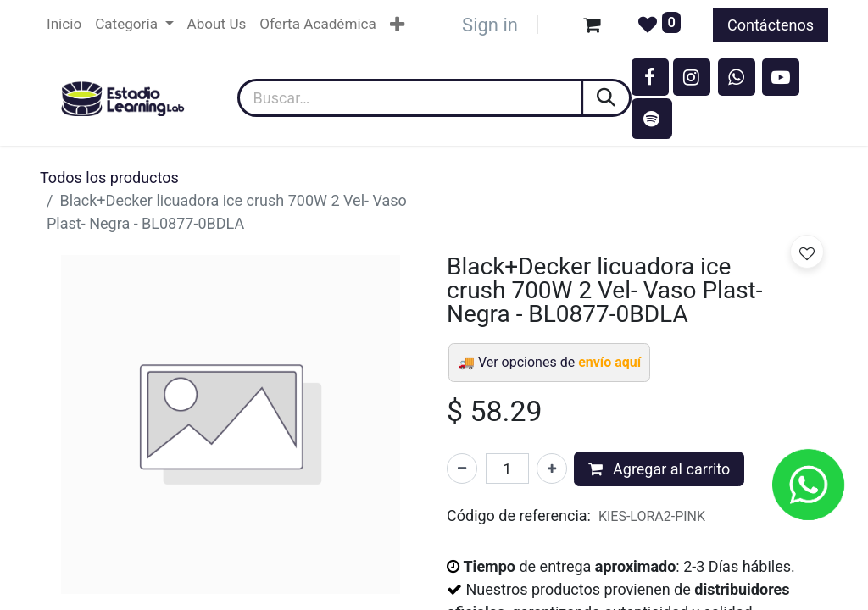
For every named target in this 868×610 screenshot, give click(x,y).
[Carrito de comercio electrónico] (592, 25)
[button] (807, 252)
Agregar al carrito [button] (659, 469)
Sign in (490, 25)
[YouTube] (781, 77)
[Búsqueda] (607, 98)
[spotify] (652, 119)
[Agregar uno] (552, 469)
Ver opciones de (559, 362)
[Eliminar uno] (462, 469)
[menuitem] (64, 25)
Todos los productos (109, 177)
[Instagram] (692, 77)
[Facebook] (650, 77)
